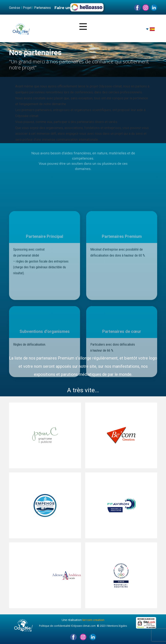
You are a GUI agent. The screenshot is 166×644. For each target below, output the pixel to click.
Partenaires (42, 8)
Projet (27, 8)
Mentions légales (117, 626)
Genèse (15, 8)
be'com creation (93, 620)
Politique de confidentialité (55, 626)
